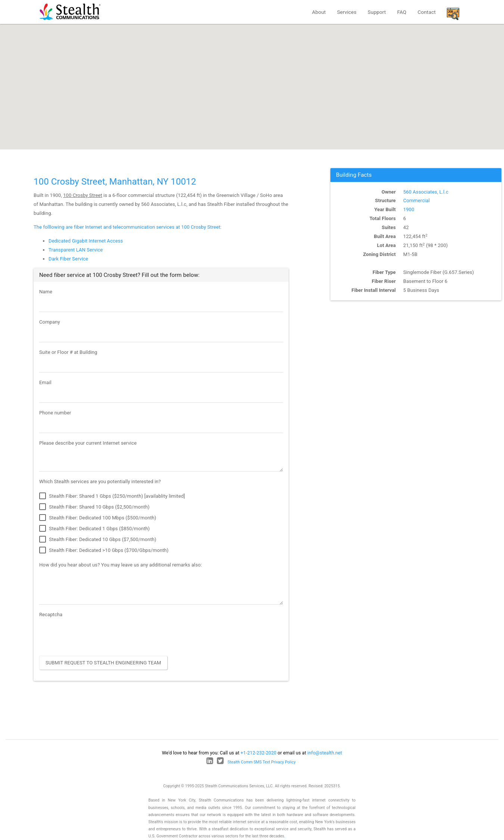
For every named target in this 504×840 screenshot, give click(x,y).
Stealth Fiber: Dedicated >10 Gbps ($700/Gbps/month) (104, 550)
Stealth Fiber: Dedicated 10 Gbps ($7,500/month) (98, 540)
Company (50, 322)
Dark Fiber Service (68, 259)
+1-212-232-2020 (258, 753)
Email (45, 382)
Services (347, 12)
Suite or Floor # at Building (68, 352)
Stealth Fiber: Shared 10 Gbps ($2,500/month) (94, 507)
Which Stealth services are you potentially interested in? (100, 481)
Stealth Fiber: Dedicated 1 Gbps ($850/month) (94, 529)
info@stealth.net (325, 753)
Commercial (416, 200)
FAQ (402, 12)
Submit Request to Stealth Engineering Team (103, 663)
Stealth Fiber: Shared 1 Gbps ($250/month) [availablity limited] (112, 496)
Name (46, 292)
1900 (409, 209)
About (319, 12)
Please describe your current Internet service (88, 443)
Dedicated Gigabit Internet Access (86, 241)
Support (377, 12)
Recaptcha (51, 614)
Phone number (55, 413)
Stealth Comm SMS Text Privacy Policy (262, 762)
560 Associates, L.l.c (426, 192)
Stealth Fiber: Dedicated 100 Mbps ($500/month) (98, 518)
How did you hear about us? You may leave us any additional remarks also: (121, 565)
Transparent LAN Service (76, 250)
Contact (427, 12)
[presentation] (96, 636)
